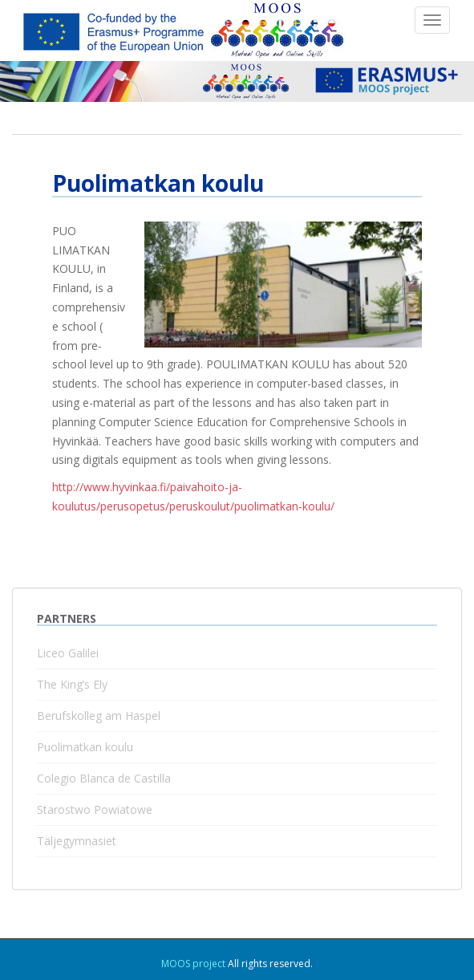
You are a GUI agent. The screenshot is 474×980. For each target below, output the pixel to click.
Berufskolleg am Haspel (99, 716)
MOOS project (193, 964)
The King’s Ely (72, 684)
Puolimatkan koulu (85, 747)
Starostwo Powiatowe (95, 809)
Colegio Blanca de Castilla (104, 778)
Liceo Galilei (68, 653)
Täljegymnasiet (77, 841)
